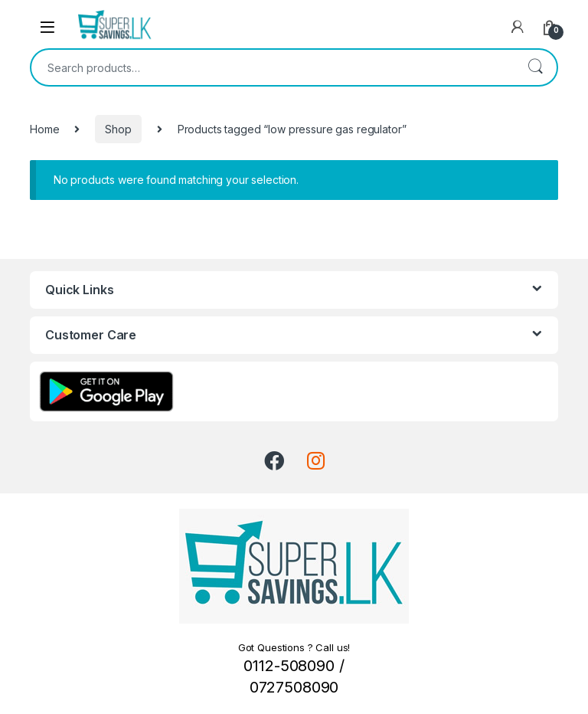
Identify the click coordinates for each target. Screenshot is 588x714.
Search (535, 67)
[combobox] (273, 67)
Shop (118, 129)
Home (44, 129)
